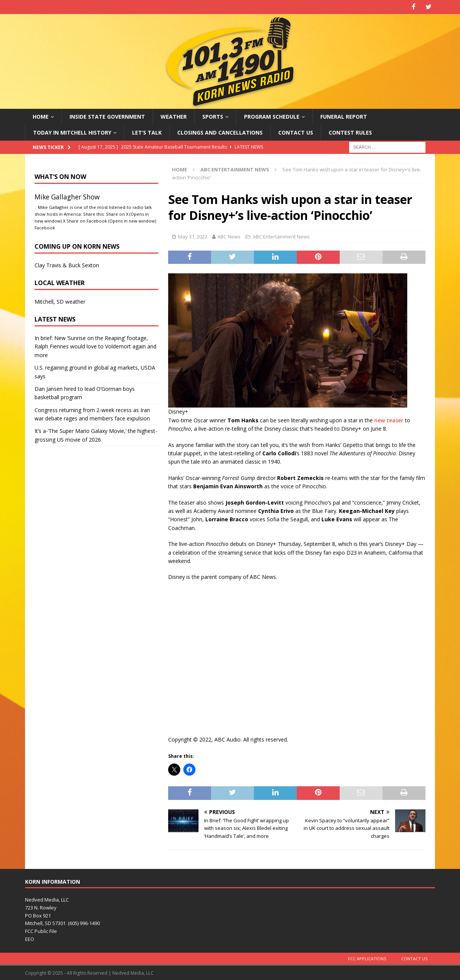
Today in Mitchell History (72, 132)
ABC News (229, 236)
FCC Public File (41, 931)
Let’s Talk (147, 132)
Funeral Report (344, 116)
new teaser (389, 419)
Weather (174, 116)
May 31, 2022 (193, 236)
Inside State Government (107, 116)
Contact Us (296, 132)
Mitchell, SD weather (60, 301)
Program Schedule (272, 116)
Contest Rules (350, 132)
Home (41, 116)
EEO (30, 939)
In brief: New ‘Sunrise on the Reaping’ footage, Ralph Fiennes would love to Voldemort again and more (95, 346)
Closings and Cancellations (220, 132)
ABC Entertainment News (281, 236)
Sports (213, 116)
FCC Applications (367, 958)
